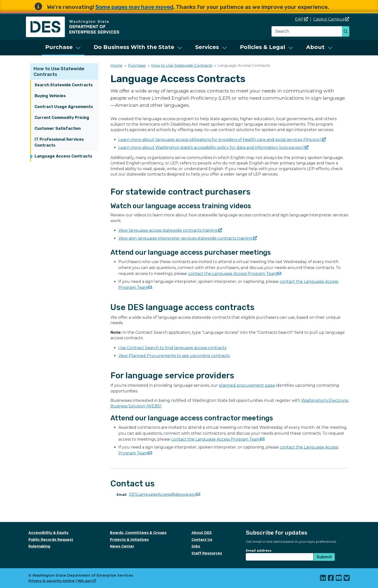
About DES (202, 533)
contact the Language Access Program (235, 274)
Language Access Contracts (63, 156)
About (315, 47)
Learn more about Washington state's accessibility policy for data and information (213, 147)
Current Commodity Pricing (62, 118)
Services (207, 47)
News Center (122, 546)
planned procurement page (247, 385)
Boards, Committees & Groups (138, 533)
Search (347, 32)
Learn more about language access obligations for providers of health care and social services (222, 140)
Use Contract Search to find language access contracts (172, 348)
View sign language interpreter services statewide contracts (188, 238)
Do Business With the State (134, 47)
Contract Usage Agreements (64, 107)
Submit (324, 557)
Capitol (331, 19)
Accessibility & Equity (48, 533)
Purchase (59, 47)
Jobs (196, 546)
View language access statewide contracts (170, 230)
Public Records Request (51, 540)
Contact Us (202, 540)
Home (116, 65)
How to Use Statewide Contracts (182, 65)
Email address (259, 550)
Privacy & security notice (52, 581)
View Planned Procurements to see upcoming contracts (174, 356)
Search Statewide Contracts (64, 85)
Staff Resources (207, 553)
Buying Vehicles (50, 96)
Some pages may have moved (134, 7)
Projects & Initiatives (129, 540)
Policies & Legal (262, 47)
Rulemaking (39, 546)
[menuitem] (63, 47)
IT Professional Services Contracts (59, 142)
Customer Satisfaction (58, 128)
